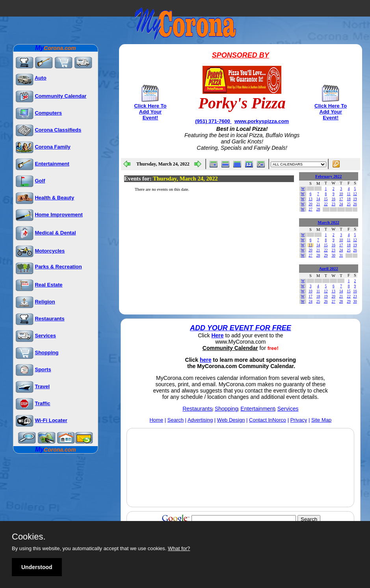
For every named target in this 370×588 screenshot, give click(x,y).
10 (341, 194)
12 (355, 194)
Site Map (321, 420)
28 (318, 209)
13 (310, 199)
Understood (37, 567)
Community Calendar (60, 96)
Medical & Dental (55, 233)
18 (349, 199)
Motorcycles (50, 251)
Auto (41, 78)
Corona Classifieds (58, 130)
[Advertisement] (240, 486)
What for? (179, 548)
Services (45, 336)
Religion (45, 302)
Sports (43, 369)
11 (349, 194)
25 (349, 204)
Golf (40, 181)
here (206, 360)
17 (341, 199)
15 (326, 199)
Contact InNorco (268, 420)
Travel (42, 386)
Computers (48, 113)
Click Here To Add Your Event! (150, 112)
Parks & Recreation (58, 267)
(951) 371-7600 (213, 121)
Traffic (42, 403)
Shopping (46, 353)
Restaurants (49, 319)
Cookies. (29, 537)
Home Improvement (59, 215)
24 (341, 204)
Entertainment (52, 164)
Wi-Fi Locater (51, 420)
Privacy (299, 420)
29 (326, 255)
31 (341, 255)
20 (310, 204)
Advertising (200, 420)
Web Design (231, 420)
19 (355, 199)
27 (310, 209)
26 (355, 204)
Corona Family (52, 147)
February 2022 (328, 176)
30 (334, 255)
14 (318, 199)
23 (334, 204)
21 (318, 204)
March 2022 (328, 222)
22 (326, 204)
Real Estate (48, 285)
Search (176, 420)
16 (334, 199)
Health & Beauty (54, 198)
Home (156, 420)
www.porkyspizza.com (262, 121)
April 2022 (329, 269)
